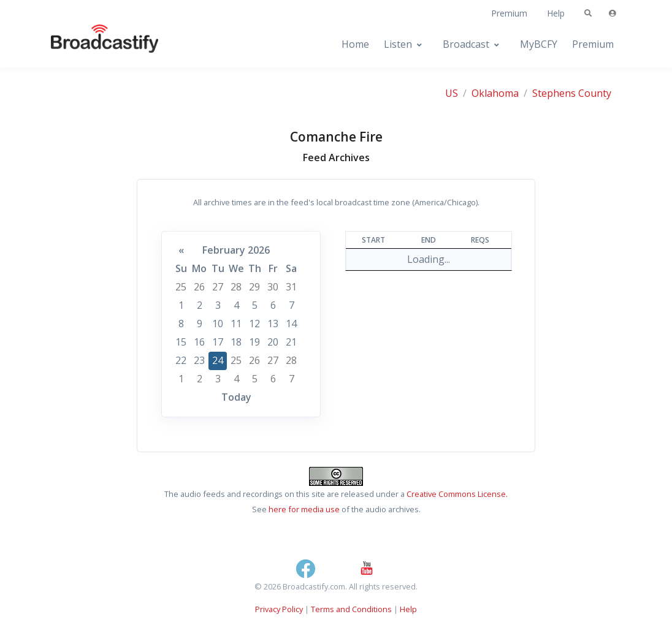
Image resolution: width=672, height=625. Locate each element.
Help (556, 13)
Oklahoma (495, 93)
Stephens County (572, 93)
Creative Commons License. (457, 494)
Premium (509, 13)
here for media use (304, 509)
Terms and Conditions (351, 609)
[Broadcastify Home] (93, 44)
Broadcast (466, 44)
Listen (398, 44)
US (452, 93)
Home (355, 44)
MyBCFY (539, 44)
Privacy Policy (279, 609)
